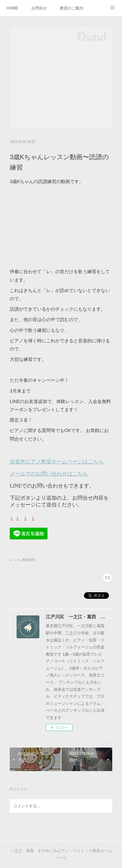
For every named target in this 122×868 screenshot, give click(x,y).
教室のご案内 (72, 8)
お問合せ (39, 8)
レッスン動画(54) (22, 560)
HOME (12, 8)
